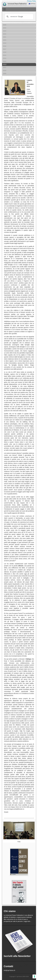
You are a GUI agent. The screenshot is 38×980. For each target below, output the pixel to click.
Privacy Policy (32, 1)
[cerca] (19, 17)
